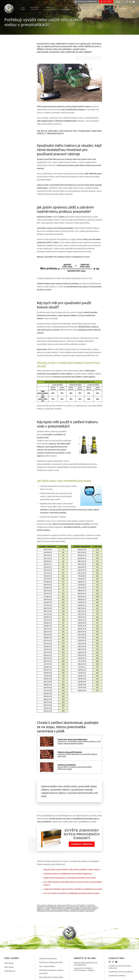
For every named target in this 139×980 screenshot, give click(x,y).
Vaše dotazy (9, 963)
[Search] (125, 9)
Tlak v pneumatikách (47, 966)
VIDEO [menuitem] (108, 9)
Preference (113, 968)
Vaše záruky (9, 967)
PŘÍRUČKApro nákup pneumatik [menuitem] (50, 9)
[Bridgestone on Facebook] (127, 2)
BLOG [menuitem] (99, 9)
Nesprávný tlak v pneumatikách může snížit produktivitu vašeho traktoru (72, 870)
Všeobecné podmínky (117, 976)
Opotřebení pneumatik (48, 958)
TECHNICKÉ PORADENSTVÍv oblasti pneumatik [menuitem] (84, 9)
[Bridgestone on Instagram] (110, 962)
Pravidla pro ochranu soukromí (121, 972)
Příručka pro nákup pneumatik (51, 962)
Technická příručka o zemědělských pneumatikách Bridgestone (68, 874)
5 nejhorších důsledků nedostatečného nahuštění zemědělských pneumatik (73, 889)
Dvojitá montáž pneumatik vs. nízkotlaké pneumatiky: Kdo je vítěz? (70, 878)
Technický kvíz (10, 971)
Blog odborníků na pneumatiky (51, 977)
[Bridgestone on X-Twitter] (130, 2)
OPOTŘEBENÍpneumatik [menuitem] (35, 9)
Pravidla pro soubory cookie (120, 966)
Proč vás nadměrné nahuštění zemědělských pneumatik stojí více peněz (71, 893)
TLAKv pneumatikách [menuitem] (66, 9)
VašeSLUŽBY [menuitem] (23, 9)
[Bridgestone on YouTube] (134, 2)
